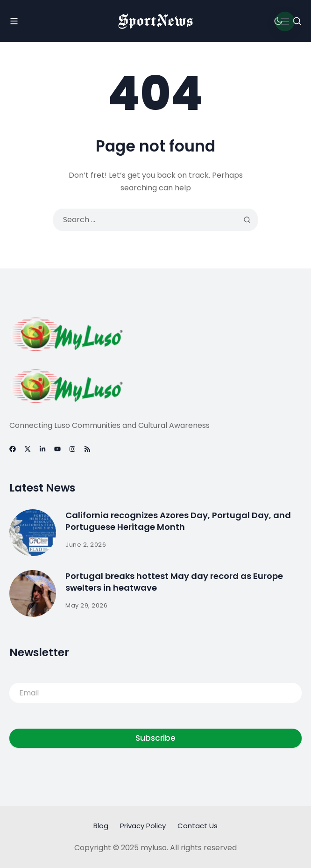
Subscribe (155, 738)
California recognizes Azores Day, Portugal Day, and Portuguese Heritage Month (178, 521)
